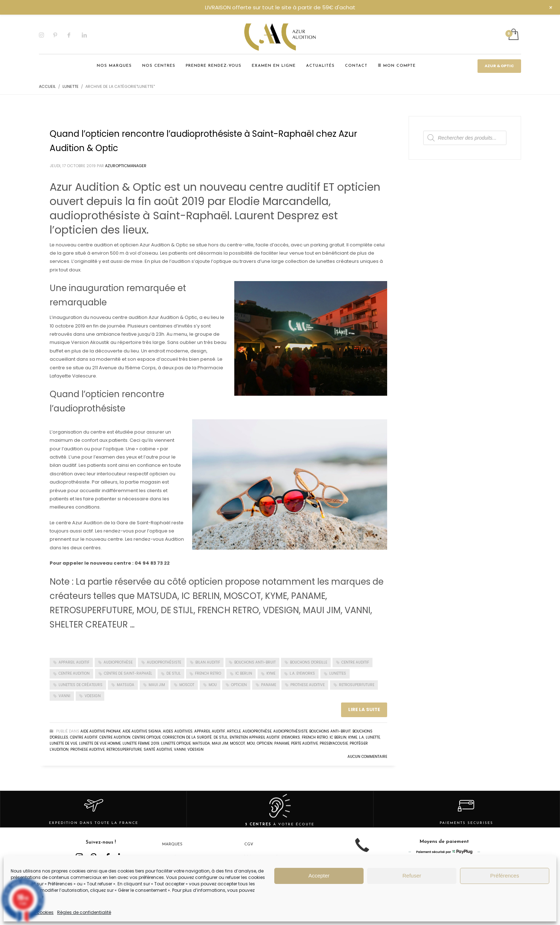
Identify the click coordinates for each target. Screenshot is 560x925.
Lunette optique (176, 743)
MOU (213, 685)
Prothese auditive (307, 685)
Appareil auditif (210, 731)
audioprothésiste (164, 662)
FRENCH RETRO (208, 673)
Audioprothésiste (290, 731)
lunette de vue (63, 743)
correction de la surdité (187, 737)
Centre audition (115, 737)
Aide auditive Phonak (101, 731)
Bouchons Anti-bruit (330, 731)
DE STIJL (174, 673)
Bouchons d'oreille (309, 662)
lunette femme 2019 (141, 743)
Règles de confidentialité (84, 912)
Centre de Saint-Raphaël (128, 673)
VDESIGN (93, 696)
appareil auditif (74, 662)
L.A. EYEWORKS (302, 673)
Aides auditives (178, 731)
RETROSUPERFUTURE (357, 685)
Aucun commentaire (367, 757)
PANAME (269, 685)
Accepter (319, 876)
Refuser (412, 876)
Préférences (505, 876)
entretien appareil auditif (255, 737)
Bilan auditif (208, 662)
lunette (373, 737)
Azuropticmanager (126, 166)
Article (234, 731)
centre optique (146, 737)
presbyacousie (334, 743)
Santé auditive (158, 749)
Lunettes (338, 673)
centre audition (74, 673)
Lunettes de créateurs (81, 685)
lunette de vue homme (100, 743)
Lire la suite (364, 709)
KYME (271, 673)
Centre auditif (355, 662)
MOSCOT (187, 685)
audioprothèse (257, 731)
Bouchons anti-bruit (255, 662)
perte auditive (304, 743)
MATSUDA (126, 685)
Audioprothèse (118, 662)
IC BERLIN (244, 673)
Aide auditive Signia (142, 731)
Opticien (239, 685)
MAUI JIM (157, 685)
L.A (361, 737)
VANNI (64, 696)
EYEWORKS (291, 737)
